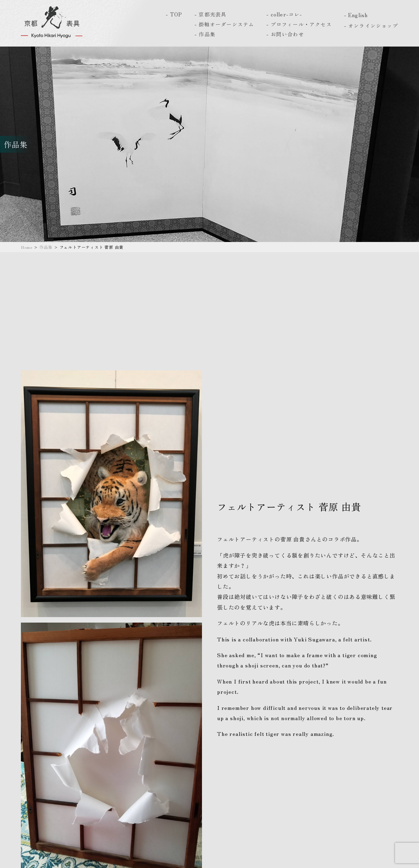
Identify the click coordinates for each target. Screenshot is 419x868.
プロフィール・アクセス (301, 24)
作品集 (207, 34)
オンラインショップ (373, 25)
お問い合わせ (287, 34)
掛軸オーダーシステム (226, 24)
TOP (176, 14)
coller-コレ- (287, 14)
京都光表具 (212, 14)
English (358, 15)
